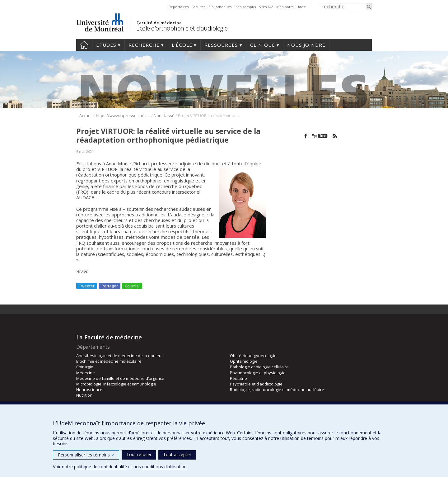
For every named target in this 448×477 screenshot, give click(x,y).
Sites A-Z (266, 7)
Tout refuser (139, 454)
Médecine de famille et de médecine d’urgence (120, 378)
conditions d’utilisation (164, 467)
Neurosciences (90, 390)
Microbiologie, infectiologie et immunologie (116, 384)
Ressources (221, 45)
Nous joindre (306, 45)
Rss (335, 136)
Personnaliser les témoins (86, 455)
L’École (182, 45)
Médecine (86, 373)
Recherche (144, 45)
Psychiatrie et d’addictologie (256, 384)
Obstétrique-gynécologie (253, 356)
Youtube (320, 136)
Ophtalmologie (244, 361)
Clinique (263, 45)
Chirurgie (85, 367)
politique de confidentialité (100, 467)
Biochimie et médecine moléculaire (109, 361)
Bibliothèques (220, 7)
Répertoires (179, 7)
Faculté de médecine (159, 23)
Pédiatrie (238, 378)
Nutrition (84, 395)
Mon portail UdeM (291, 7)
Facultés (198, 7)
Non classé (164, 116)
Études (106, 45)
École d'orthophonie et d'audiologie (182, 28)
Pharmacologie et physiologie (258, 373)
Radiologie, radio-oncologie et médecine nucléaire (277, 390)
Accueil (84, 45)
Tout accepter (177, 454)
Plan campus (245, 7)
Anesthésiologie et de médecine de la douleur (120, 356)
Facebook (306, 136)
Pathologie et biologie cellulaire (259, 367)
